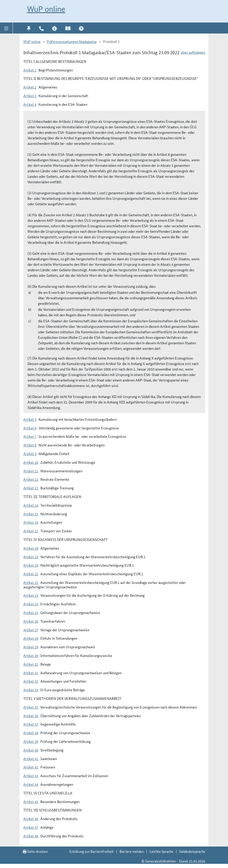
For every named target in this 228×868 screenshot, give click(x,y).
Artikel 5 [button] (30, 419)
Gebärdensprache (192, 851)
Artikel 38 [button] (31, 733)
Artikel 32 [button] (31, 673)
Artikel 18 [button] (31, 548)
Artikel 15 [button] (31, 514)
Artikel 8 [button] (30, 445)
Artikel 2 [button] (30, 87)
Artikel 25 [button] (31, 612)
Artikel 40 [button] (31, 750)
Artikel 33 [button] (31, 681)
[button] (6, 28)
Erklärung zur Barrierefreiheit (91, 851)
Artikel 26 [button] (31, 621)
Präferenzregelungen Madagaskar (72, 41)
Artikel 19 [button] (31, 557)
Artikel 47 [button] (31, 827)
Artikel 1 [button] (30, 70)
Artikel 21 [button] (31, 574)
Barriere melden (132, 851)
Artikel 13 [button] (31, 488)
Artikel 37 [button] (31, 724)
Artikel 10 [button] (31, 462)
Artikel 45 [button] (31, 801)
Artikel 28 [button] (31, 638)
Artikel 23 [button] (31, 595)
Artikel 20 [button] (31, 565)
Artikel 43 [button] (31, 776)
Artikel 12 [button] (31, 479)
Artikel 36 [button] (31, 716)
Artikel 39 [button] (31, 741)
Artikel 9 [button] (30, 454)
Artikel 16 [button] (31, 522)
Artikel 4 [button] (30, 104)
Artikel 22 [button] (31, 582)
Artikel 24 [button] (31, 604)
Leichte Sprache (161, 851)
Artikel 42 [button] (31, 767)
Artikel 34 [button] (31, 690)
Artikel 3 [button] (30, 96)
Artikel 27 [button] (31, 630)
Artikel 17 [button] (31, 531)
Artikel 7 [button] (30, 436)
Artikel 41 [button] (31, 759)
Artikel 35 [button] (31, 707)
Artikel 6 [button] (30, 428)
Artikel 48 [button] (31, 836)
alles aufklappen (193, 52)
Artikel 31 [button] (31, 664)
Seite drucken (35, 851)
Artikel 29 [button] (31, 647)
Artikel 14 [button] (31, 505)
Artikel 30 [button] (31, 655)
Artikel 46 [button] (31, 819)
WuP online (46, 9)
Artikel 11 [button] (31, 471)
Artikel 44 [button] (31, 784)
